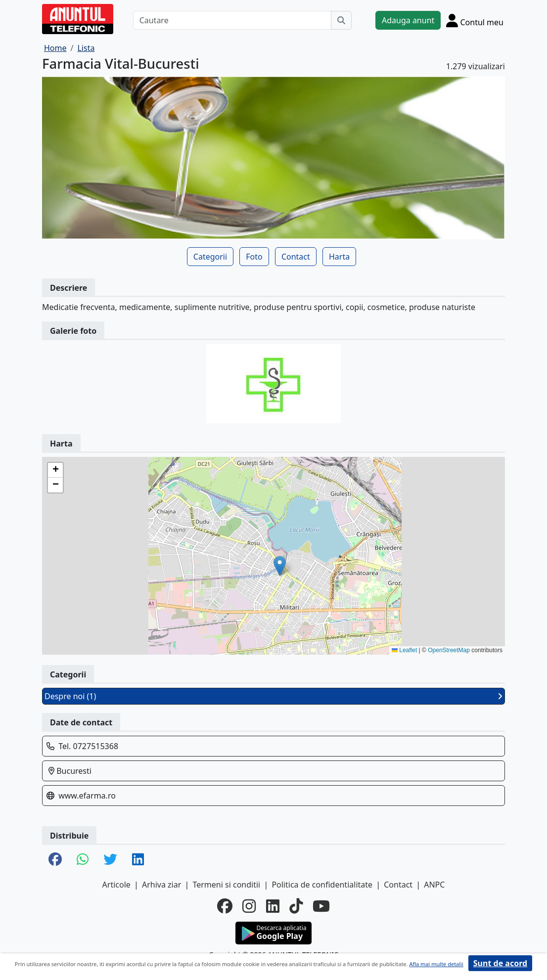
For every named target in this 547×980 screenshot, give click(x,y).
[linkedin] (273, 906)
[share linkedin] (138, 860)
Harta (339, 257)
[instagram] (249, 906)
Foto (254, 257)
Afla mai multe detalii (436, 964)
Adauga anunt (408, 20)
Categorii (210, 257)
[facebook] (225, 906)
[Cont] (475, 20)
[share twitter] (110, 860)
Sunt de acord (500, 963)
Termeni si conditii (226, 885)
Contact (296, 257)
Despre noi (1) (273, 696)
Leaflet (404, 650)
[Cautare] (232, 20)
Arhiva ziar (161, 885)
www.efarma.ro (87, 796)
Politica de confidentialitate (322, 885)
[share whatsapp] (83, 860)
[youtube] (321, 906)
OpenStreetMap (449, 650)
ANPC (434, 885)
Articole (116, 885)
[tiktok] (296, 906)
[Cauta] (341, 20)
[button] (280, 566)
